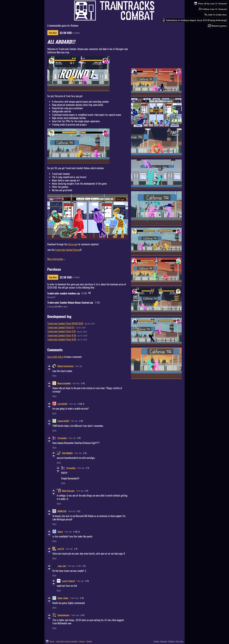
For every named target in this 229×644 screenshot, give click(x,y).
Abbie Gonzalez (68, 491)
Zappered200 (63, 421)
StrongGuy (62, 438)
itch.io (52, 641)
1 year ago (79, 366)
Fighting (171, 641)
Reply (54, 375)
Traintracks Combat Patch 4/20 (62, 339)
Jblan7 (60, 532)
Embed (89, 641)
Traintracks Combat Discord (68, 250)
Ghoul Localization (66, 366)
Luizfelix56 (62, 404)
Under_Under (63, 598)
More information (56, 259)
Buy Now (53, 33)
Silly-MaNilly (67, 453)
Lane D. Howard (68, 581)
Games (156, 641)
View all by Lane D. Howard (67, 641)
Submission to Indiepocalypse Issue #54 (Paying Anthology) (194, 20)
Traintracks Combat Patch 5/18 (61, 331)
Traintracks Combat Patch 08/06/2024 (65, 323)
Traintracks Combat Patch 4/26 (62, 335)
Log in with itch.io (55, 357)
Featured (164, 641)
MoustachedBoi (64, 383)
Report (82, 641)
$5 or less (179, 641)
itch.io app (73, 244)
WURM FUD (62, 511)
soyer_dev (62, 566)
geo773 (61, 549)
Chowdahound (63, 615)
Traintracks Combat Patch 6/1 (61, 327)
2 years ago (74, 598)
